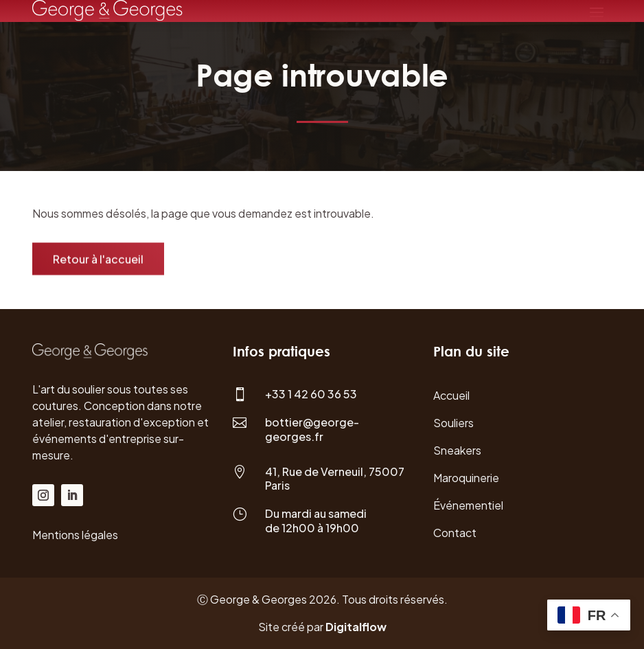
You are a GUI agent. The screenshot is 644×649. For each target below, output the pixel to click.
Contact (455, 533)
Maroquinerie (466, 478)
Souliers (453, 423)
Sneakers (457, 450)
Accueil (451, 395)
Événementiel (468, 505)
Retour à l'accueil (98, 260)
